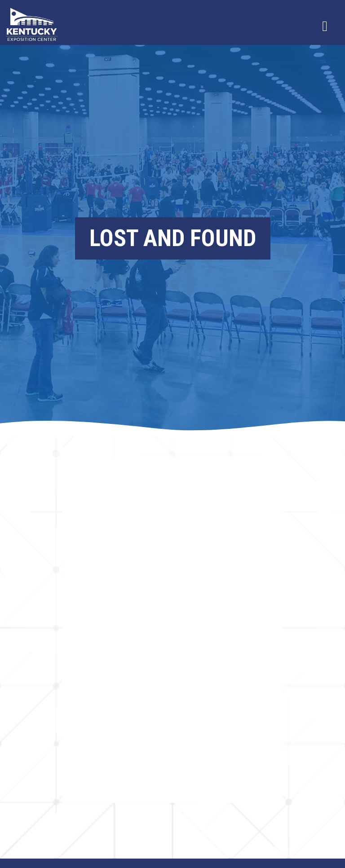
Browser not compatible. (172, 630)
